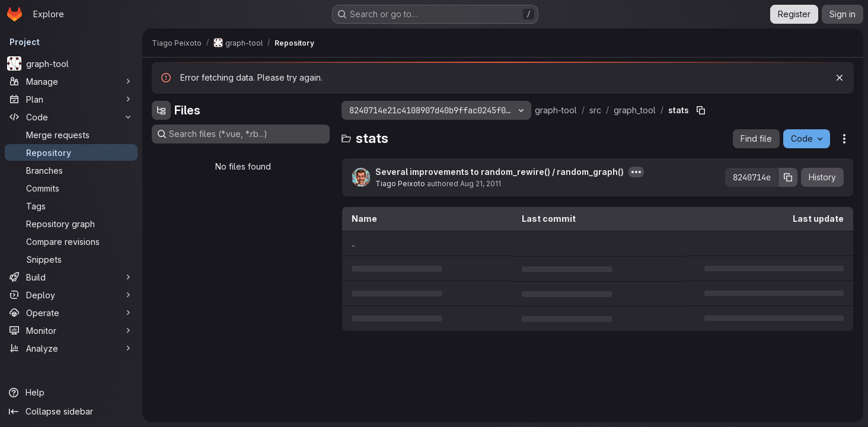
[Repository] (71, 152)
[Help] (71, 393)
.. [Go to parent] (353, 243)
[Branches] (71, 170)
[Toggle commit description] (636, 172)
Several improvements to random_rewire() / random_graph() (500, 172)
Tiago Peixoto (400, 184)
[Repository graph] (71, 224)
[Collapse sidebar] (71, 412)
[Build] (71, 277)
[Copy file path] (701, 110)
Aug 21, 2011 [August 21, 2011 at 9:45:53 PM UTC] (481, 184)
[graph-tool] (71, 63)
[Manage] (71, 81)
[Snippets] (71, 259)
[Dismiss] (840, 78)
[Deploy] (71, 295)
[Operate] (71, 313)
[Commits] (71, 188)
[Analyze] (71, 348)
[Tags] (71, 206)
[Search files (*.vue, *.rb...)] (241, 134)
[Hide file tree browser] (161, 110)
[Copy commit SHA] (788, 177)
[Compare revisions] (71, 241)
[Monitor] (71, 330)
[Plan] (71, 99)
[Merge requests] (71, 135)
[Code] (71, 117)
